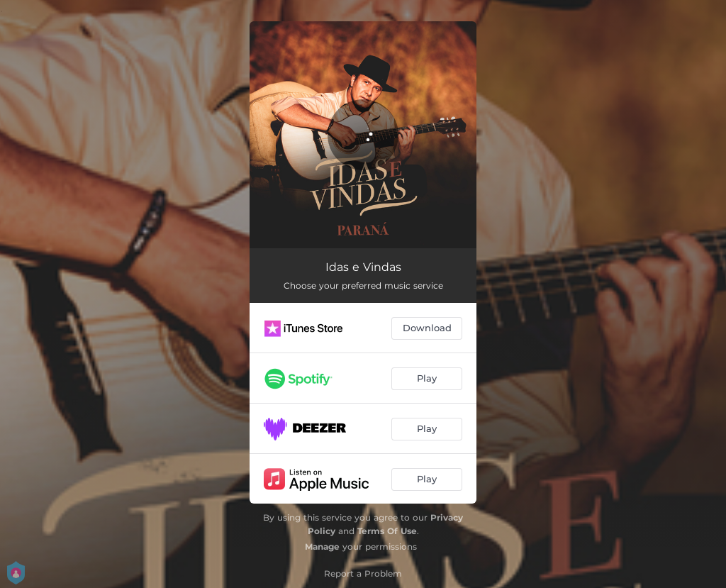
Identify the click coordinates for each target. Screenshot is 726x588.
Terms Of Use (387, 531)
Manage (322, 547)
